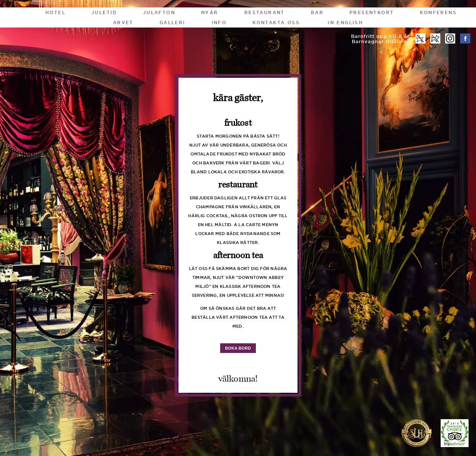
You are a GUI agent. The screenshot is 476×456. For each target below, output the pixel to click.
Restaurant (265, 12)
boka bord (238, 348)
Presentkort (372, 12)
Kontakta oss (276, 23)
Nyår (210, 12)
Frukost (238, 123)
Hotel (55, 12)
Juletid (104, 12)
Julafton (159, 12)
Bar (317, 12)
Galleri (173, 23)
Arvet (123, 23)
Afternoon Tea (238, 256)
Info (219, 23)
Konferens (438, 12)
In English (345, 23)
